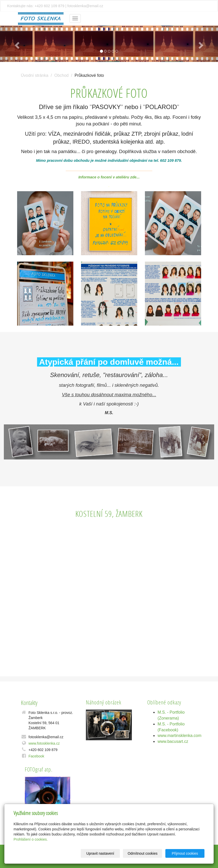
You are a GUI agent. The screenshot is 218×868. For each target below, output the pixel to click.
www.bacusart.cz (173, 741)
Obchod (61, 75)
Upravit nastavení (100, 853)
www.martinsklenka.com (179, 736)
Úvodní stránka (35, 75)
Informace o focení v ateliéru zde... (109, 177)
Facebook (36, 756)
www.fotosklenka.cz (44, 743)
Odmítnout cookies (143, 853)
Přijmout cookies (185, 853)
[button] (16, 44)
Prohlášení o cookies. (31, 839)
